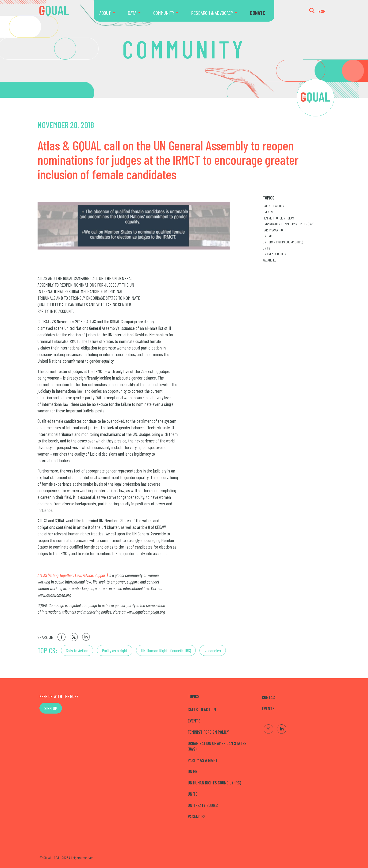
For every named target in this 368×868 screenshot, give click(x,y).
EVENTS (268, 708)
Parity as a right (115, 650)
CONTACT (270, 697)
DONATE (257, 13)
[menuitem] (111, 11)
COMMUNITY (164, 13)
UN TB (266, 248)
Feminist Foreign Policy (279, 218)
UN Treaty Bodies (274, 254)
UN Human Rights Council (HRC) (166, 650)
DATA (132, 13)
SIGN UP (51, 708)
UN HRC (267, 236)
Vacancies (213, 650)
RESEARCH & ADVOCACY (212, 13)
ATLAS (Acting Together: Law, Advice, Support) (73, 575)
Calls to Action (77, 650)
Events (268, 212)
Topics (269, 198)
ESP (322, 11)
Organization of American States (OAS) (289, 224)
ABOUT (105, 13)
